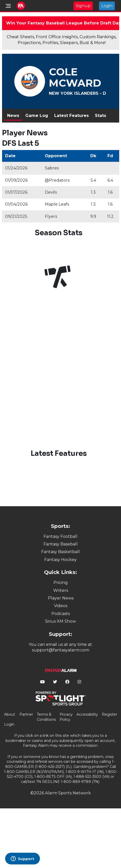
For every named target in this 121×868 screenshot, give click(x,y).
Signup (83, 6)
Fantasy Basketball (60, 552)
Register (109, 714)
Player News (61, 598)
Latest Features (71, 116)
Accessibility (87, 714)
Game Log (37, 116)
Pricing (61, 583)
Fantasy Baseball (61, 544)
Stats (101, 116)
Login (107, 6)
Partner (26, 714)
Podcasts (61, 614)
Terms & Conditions (46, 717)
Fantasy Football (60, 536)
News (13, 116)
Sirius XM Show (60, 621)
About (10, 714)
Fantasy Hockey (60, 560)
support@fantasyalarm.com (61, 650)
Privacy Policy (66, 717)
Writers (61, 590)
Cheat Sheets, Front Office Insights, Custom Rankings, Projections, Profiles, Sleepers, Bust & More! (62, 40)
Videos (61, 606)
